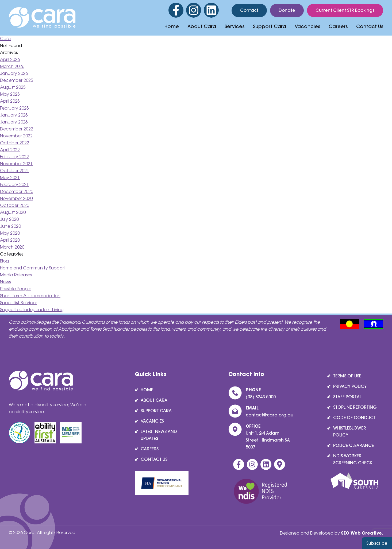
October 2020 (15, 206)
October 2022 (15, 143)
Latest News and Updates (159, 435)
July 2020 (9, 220)
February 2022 (14, 157)
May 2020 (10, 233)
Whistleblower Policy (350, 431)
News (5, 282)
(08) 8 (252, 397)
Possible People (16, 289)
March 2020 (12, 247)
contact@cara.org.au (270, 415)
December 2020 (17, 192)
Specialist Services (19, 303)
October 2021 (15, 171)
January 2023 (14, 122)
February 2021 (14, 185)
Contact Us (370, 26)
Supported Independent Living (32, 310)
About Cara (202, 26)
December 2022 (17, 129)
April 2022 (10, 150)
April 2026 (10, 60)
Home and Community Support (33, 268)
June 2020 (10, 227)
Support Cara (270, 26)
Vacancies (307, 26)
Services (235, 26)
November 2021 (16, 164)
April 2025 (10, 101)
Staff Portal (347, 397)
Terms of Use (347, 376)
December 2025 (17, 81)
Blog (4, 261)
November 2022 (16, 136)
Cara (5, 39)
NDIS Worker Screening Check (353, 459)
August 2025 (13, 88)
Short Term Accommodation (30, 296)
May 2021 (10, 178)
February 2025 (14, 108)
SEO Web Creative (361, 533)
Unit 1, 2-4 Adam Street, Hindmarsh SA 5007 (268, 440)
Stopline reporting (355, 407)
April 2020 (10, 240)
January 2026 (14, 74)
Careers (338, 26)
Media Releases (16, 275)
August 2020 (13, 213)
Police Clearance (353, 445)
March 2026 (12, 67)
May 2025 (10, 94)
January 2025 (14, 115)
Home (172, 26)
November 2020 (16, 199)
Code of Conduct (354, 417)
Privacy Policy (350, 386)
